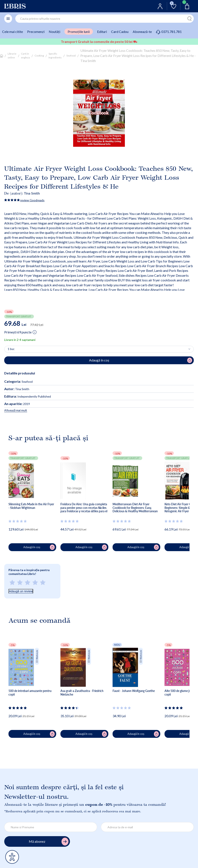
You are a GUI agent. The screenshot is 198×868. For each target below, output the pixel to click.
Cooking (39, 56)
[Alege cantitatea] (99, 349)
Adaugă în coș (39, 547)
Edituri (102, 32)
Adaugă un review (21, 591)
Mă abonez (49, 842)
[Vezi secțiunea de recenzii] (18, 521)
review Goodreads (32, 200)
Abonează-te (142, 32)
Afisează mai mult (16, 410)
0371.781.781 (169, 32)
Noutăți (54, 32)
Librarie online (12, 56)
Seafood (71, 56)
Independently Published (28, 396)
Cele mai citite (13, 32)
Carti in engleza (25, 56)
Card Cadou (120, 32)
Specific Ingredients (55, 56)
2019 (17, 404)
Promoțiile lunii (79, 32)
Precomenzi (36, 32)
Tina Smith (32, 193)
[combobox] (105, 19)
